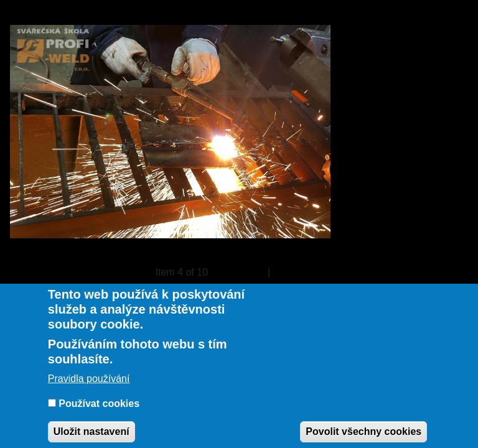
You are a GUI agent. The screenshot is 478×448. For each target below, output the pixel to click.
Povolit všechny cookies (363, 435)
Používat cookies (99, 407)
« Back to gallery (47, 272)
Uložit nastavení (91, 435)
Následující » (302, 272)
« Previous (241, 272)
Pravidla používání (89, 382)
